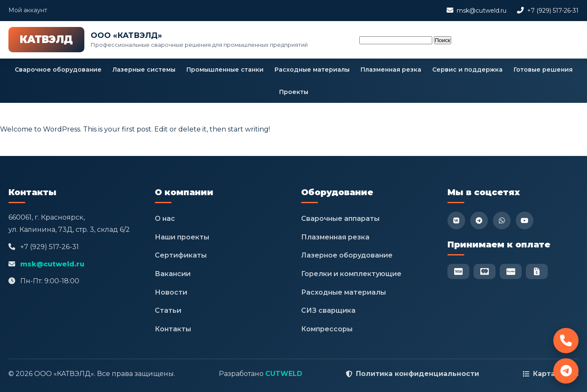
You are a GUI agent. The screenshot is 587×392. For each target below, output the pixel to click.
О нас (165, 219)
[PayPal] (511, 271)
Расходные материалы (312, 70)
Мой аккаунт (28, 10)
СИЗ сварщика (328, 310)
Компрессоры (327, 329)
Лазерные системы (144, 70)
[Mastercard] (485, 271)
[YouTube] (525, 220)
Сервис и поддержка (467, 70)
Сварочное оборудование (58, 70)
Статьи (168, 310)
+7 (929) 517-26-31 (553, 11)
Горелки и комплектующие (351, 274)
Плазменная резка (391, 70)
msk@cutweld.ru (482, 11)
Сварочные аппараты (340, 219)
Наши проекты (182, 237)
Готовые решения (543, 70)
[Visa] (458, 271)
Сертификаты (181, 255)
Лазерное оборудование (347, 255)
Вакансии (173, 274)
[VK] (456, 220)
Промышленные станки (225, 70)
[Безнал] (537, 271)
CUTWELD (284, 374)
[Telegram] (479, 220)
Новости (171, 292)
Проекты (294, 92)
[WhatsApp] (502, 220)
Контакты (173, 329)
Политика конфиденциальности (417, 374)
